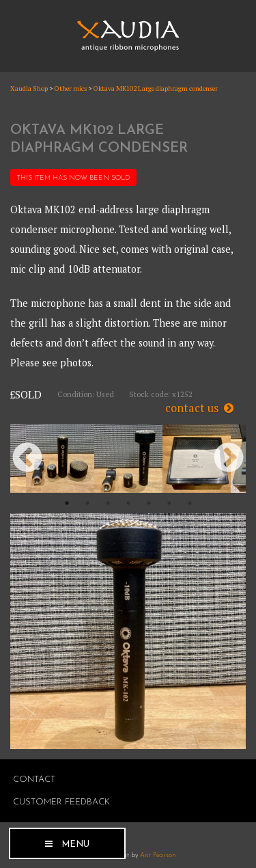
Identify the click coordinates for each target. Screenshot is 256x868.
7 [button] (190, 503)
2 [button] (87, 503)
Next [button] (229, 459)
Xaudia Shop (29, 89)
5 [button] (149, 503)
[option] (60, 459)
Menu (75, 844)
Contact (34, 779)
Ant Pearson (158, 855)
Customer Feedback (61, 802)
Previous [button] (27, 459)
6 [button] (169, 503)
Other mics (70, 89)
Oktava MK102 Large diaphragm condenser (155, 89)
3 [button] (108, 503)
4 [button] (128, 503)
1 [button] (67, 503)
